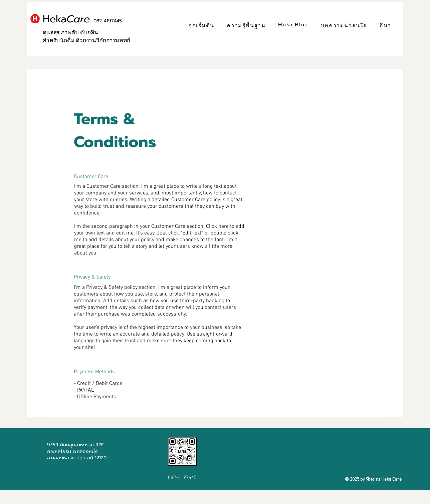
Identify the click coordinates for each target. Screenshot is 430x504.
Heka (82, 19)
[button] (246, 26)
